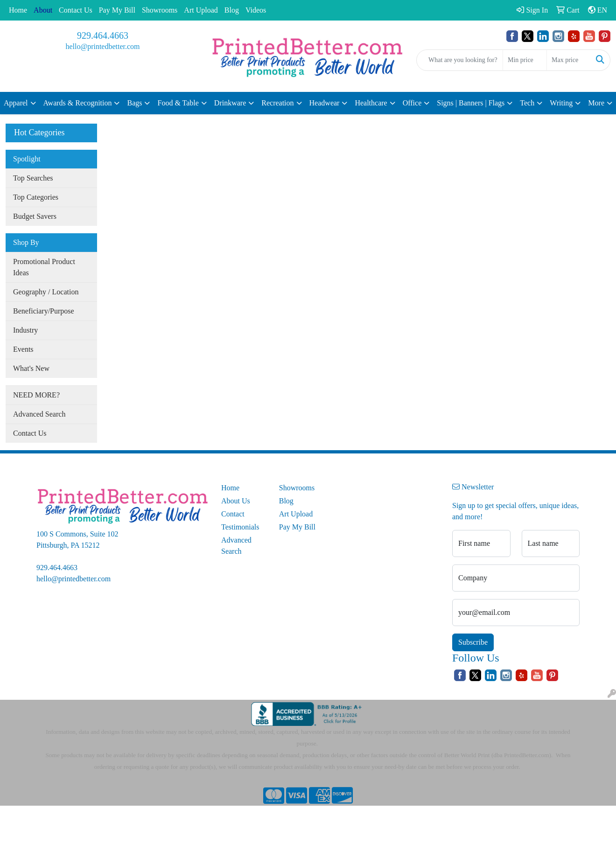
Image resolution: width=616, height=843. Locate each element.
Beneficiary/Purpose (44, 311)
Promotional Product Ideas (44, 267)
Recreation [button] (277, 103)
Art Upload (201, 10)
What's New (31, 368)
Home (18, 10)
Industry (25, 330)
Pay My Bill (117, 10)
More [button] (596, 103)
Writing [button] (561, 103)
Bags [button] (134, 103)
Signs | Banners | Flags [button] (471, 103)
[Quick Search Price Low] (525, 60)
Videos (256, 10)
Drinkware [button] (230, 103)
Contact (233, 514)
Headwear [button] (325, 103)
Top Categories (36, 197)
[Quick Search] (460, 60)
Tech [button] (527, 103)
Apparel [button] (16, 103)
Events (23, 349)
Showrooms (160, 10)
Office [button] (412, 103)
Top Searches (33, 178)
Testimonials (240, 527)
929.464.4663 (103, 35)
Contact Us (76, 10)
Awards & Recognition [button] (78, 103)
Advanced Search (39, 414)
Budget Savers (35, 216)
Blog (232, 10)
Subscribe (473, 642)
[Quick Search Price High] (569, 60)
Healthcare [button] (371, 103)
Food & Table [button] (178, 103)
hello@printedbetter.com (102, 46)
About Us (236, 501)
